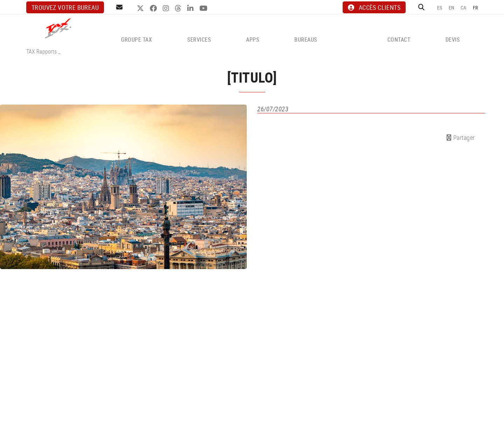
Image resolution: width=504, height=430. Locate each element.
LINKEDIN (191, 8)
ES (440, 8)
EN (452, 8)
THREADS (179, 8)
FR (475, 8)
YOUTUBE (204, 8)
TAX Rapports (41, 51)
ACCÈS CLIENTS (374, 7)
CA (464, 8)
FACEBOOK (154, 8)
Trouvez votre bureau (65, 7)
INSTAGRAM (167, 8)
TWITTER (141, 8)
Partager (461, 138)
